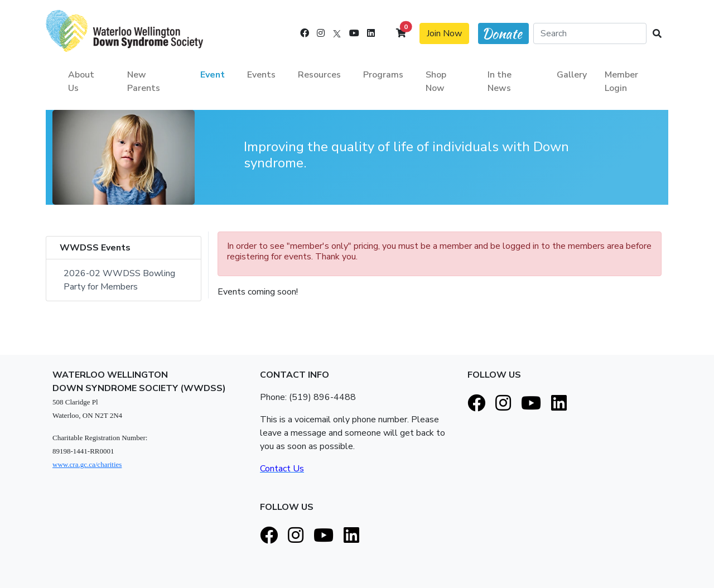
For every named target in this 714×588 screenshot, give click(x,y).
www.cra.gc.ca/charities (87, 464)
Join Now (444, 33)
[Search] (590, 33)
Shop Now (436, 81)
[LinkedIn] (371, 33)
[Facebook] (305, 33)
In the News (500, 81)
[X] (337, 33)
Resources (319, 75)
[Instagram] (321, 33)
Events (261, 75)
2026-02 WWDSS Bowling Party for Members (120, 280)
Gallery (572, 75)
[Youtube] (354, 33)
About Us (81, 81)
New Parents (144, 81)
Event (213, 75)
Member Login (621, 81)
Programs (383, 75)
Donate (502, 34)
